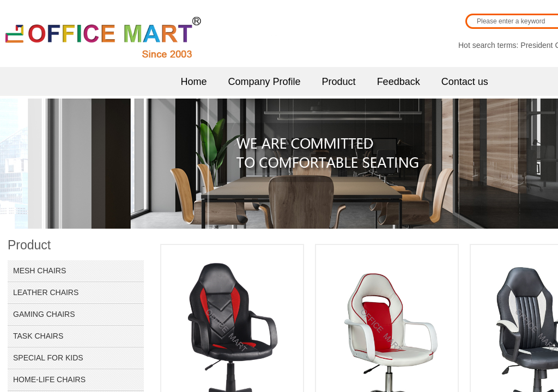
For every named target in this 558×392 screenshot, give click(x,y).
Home (194, 82)
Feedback (399, 82)
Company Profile (265, 82)
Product (339, 82)
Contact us (465, 82)
